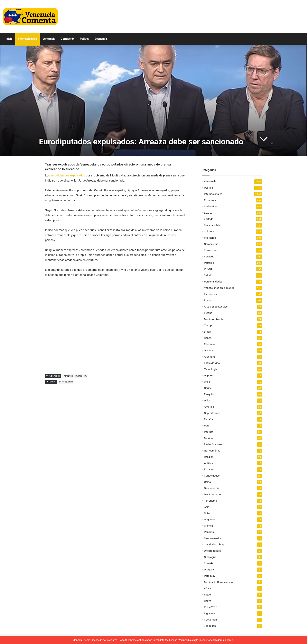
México (208, 438)
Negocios (210, 519)
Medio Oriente (212, 494)
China (207, 482)
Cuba (207, 513)
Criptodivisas (212, 413)
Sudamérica (211, 206)
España (208, 419)
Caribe (208, 388)
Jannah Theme (82, 640)
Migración (210, 238)
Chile (207, 382)
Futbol (208, 595)
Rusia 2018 (211, 607)
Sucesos (209, 256)
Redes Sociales (213, 444)
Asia (207, 507)
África (208, 588)
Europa (208, 313)
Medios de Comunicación (219, 582)
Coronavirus (211, 244)
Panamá (209, 532)
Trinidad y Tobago (215, 544)
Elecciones (210, 294)
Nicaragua (210, 557)
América (209, 407)
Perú (207, 425)
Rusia (207, 300)
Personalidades (213, 282)
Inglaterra (210, 613)
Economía (101, 39)
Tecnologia (211, 369)
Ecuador (209, 469)
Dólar (207, 400)
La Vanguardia (66, 382)
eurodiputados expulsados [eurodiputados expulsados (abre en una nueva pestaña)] (68, 175)
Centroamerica (213, 538)
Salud (207, 275)
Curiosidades (212, 476)
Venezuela (49, 39)
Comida (209, 563)
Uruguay (209, 569)
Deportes (209, 375)
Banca (208, 338)
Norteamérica (212, 451)
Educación (210, 344)
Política (85, 39)
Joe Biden (210, 626)
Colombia (210, 231)
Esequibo (209, 394)
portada (209, 219)
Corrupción (68, 39)
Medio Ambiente (214, 319)
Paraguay (210, 576)
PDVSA (208, 269)
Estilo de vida (212, 363)
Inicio (9, 39)
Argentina (210, 357)
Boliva (208, 601)
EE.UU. (208, 213)
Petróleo (209, 263)
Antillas (208, 463)
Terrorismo (210, 501)
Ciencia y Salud (213, 225)
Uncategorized (213, 551)
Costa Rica (210, 620)
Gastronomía (212, 488)
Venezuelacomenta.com (75, 376)
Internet (209, 432)
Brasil (207, 332)
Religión (209, 457)
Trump (208, 325)
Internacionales (28, 39)
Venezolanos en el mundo (219, 288)
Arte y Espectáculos (216, 307)
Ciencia (208, 526)
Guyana (209, 350)
